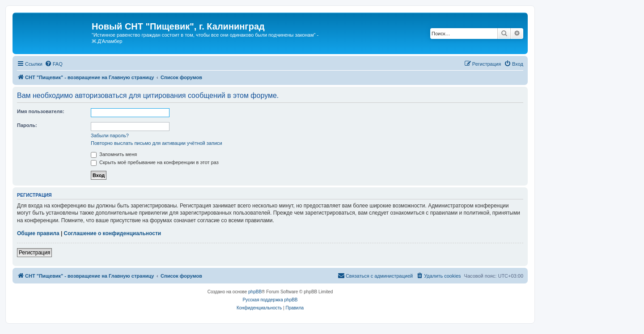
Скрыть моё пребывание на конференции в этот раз (155, 162)
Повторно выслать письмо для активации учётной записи (157, 143)
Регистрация (34, 253)
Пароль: (27, 125)
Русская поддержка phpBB (270, 300)
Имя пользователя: (41, 111)
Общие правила (38, 233)
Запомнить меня (114, 154)
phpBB (255, 292)
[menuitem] (54, 64)
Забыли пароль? (110, 135)
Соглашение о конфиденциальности (113, 233)
